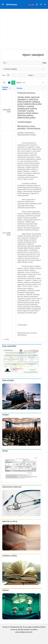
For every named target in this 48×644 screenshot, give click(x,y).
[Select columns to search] (5, 63)
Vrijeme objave (7, 88)
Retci (4, 75)
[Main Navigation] (3, 4)
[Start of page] (24, 639)
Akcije (31, 75)
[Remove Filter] (43, 83)
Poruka (20, 88)
